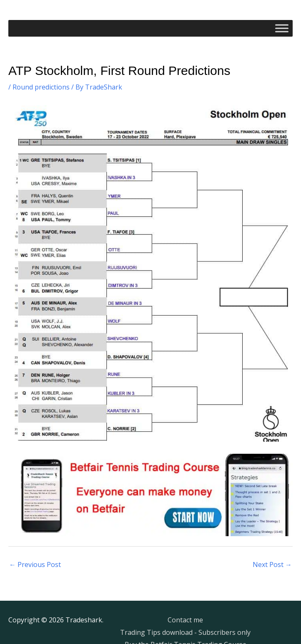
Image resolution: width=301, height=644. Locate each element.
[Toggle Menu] (282, 28)
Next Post (272, 564)
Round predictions (41, 87)
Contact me (185, 620)
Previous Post (35, 564)
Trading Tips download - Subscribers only (185, 632)
